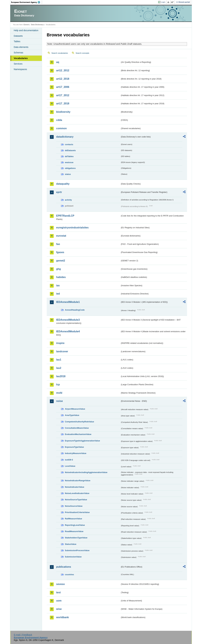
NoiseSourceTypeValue (76, 500)
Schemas (18, 53)
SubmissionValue (73, 557)
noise (59, 401)
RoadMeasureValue (74, 531)
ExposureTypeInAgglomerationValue (82, 441)
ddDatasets (70, 150)
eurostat (61, 236)
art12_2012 (63, 70)
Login (163, 2)
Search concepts (82, 53)
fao (58, 244)
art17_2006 (63, 87)
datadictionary (65, 137)
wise (59, 609)
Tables (17, 41)
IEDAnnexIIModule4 (68, 331)
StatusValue (71, 544)
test (58, 592)
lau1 (59, 360)
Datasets (18, 36)
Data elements (21, 47)
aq (58, 62)
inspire (60, 343)
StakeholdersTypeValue (76, 538)
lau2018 (61, 376)
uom (59, 601)
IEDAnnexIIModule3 (68, 320)
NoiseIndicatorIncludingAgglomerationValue (86, 472)
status (68, 174)
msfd (59, 393)
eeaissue (69, 162)
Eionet (26, 25)
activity (68, 200)
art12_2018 (63, 79)
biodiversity (63, 112)
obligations (70, 168)
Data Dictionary (37, 25)
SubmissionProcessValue (77, 550)
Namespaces (20, 69)
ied (58, 294)
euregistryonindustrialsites (72, 228)
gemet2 (61, 261)
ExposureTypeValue (74, 447)
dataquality (63, 184)
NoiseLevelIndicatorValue (77, 493)
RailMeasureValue (73, 519)
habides (61, 277)
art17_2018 (63, 104)
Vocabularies (21, 58)
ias (58, 285)
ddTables (69, 156)
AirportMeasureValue (75, 409)
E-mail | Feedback (23, 635)
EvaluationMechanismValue (78, 434)
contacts (69, 144)
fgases (60, 252)
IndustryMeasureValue (76, 453)
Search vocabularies (60, 53)
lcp (58, 384)
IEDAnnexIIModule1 (68, 302)
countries (69, 574)
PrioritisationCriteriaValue (77, 512)
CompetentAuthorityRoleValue (79, 422)
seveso (60, 584)
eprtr (59, 192)
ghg (58, 269)
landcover (62, 351)
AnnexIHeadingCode (75, 310)
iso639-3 (69, 460)
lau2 (59, 368)
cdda (59, 120)
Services (18, 64)
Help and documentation (26, 30)
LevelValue (70, 466)
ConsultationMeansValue (77, 428)
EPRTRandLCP (65, 216)
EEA (27, 2)
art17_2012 (63, 95)
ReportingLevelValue (75, 525)
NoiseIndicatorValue (74, 487)
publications (64, 567)
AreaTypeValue (72, 415)
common (61, 128)
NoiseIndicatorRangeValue (78, 481)
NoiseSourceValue (74, 506)
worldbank (62, 617)
